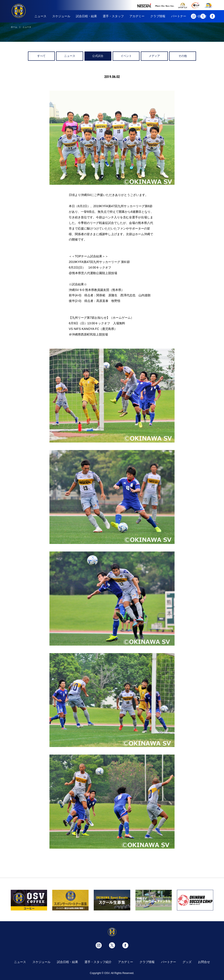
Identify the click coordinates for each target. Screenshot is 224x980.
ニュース (40, 16)
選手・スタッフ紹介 (98, 962)
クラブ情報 (158, 16)
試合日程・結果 (86, 16)
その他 (183, 56)
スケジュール (61, 16)
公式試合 (98, 56)
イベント (126, 56)
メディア (154, 56)
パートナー (179, 16)
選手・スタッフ (113, 16)
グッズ (187, 962)
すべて (41, 56)
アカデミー (137, 16)
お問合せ (204, 962)
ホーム (14, 27)
